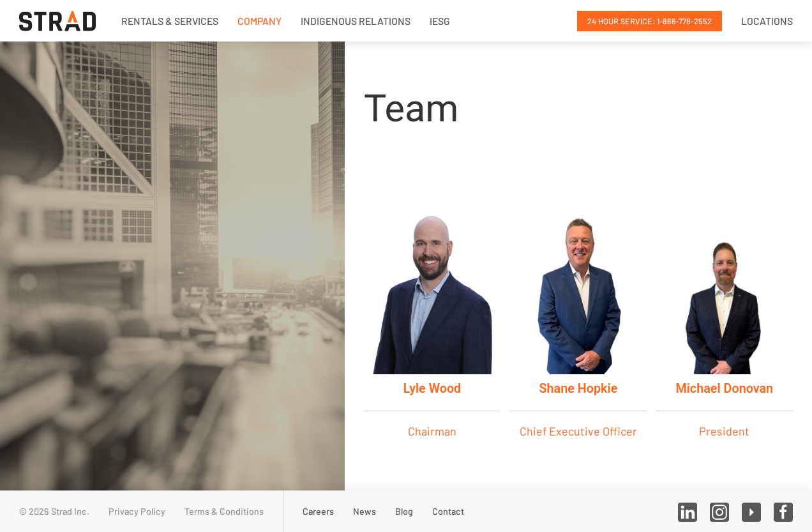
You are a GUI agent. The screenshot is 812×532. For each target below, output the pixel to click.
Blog (404, 511)
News (365, 511)
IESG (440, 21)
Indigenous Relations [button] (356, 21)
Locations (767, 21)
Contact (448, 511)
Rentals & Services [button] (170, 21)
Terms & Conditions (224, 511)
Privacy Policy (137, 511)
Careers (318, 511)
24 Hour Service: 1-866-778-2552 (650, 21)
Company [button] (259, 21)
